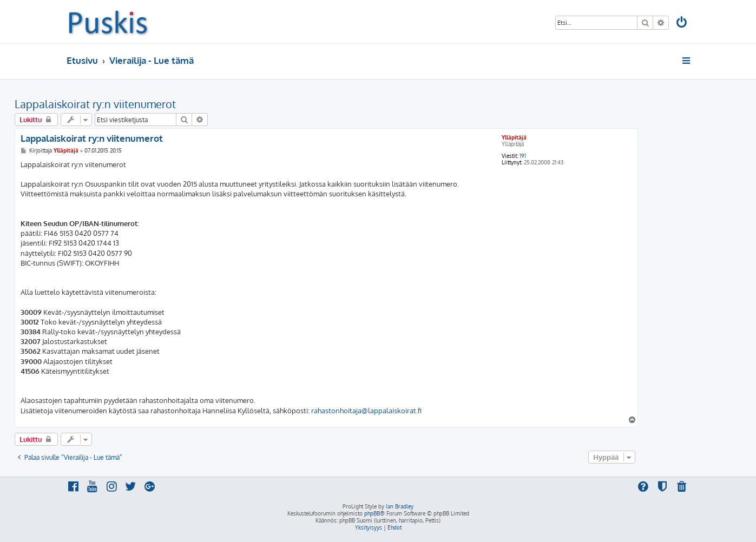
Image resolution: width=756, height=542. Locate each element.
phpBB (372, 513)
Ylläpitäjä (514, 137)
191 (523, 156)
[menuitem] (682, 24)
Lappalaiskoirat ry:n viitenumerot (95, 104)
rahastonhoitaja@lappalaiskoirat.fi (366, 411)
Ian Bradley (400, 506)
